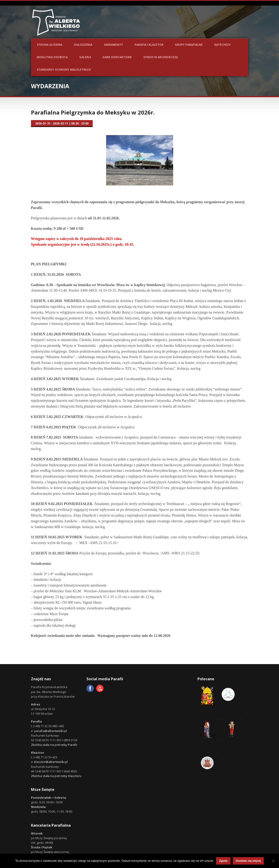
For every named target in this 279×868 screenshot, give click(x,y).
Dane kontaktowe (117, 57)
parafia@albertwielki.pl (51, 731)
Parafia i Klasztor (149, 45)
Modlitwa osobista (52, 57)
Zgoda (223, 861)
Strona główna (49, 45)
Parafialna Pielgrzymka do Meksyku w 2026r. (93, 112)
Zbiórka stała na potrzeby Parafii (54, 745)
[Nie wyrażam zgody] (273, 861)
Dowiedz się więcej (248, 861)
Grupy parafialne (189, 45)
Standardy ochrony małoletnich (64, 70)
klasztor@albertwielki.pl (51, 762)
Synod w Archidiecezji (161, 57)
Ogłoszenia (83, 45)
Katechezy (222, 45)
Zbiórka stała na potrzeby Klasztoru (56, 776)
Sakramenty (113, 45)
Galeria (85, 57)
